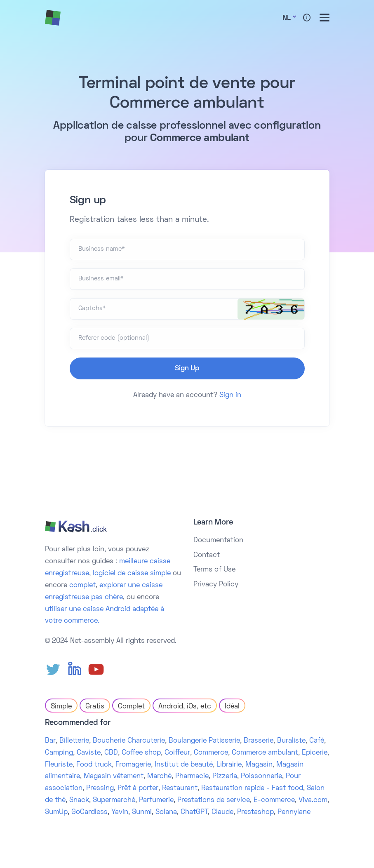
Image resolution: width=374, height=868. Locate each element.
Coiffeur (177, 753)
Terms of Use (214, 570)
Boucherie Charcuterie (129, 741)
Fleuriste (59, 765)
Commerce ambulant (265, 753)
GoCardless (89, 812)
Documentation (218, 541)
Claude (222, 812)
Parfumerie (156, 800)
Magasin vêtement (114, 776)
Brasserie (259, 741)
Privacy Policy (216, 585)
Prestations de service (214, 800)
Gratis (95, 707)
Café (317, 741)
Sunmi (142, 812)
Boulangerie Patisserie (204, 741)
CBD (111, 753)
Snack (79, 800)
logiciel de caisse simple (132, 574)
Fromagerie (133, 765)
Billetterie (74, 741)
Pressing (100, 788)
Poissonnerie (261, 776)
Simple (61, 707)
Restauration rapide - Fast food (252, 788)
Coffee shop (141, 753)
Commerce (211, 753)
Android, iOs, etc (185, 707)
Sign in (230, 395)
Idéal (232, 707)
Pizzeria (225, 776)
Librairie (229, 765)
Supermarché (114, 800)
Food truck (94, 765)
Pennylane (294, 812)
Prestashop (255, 812)
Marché (159, 776)
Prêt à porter (138, 788)
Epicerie (315, 753)
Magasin (259, 765)
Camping (59, 753)
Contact (207, 555)
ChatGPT (194, 812)
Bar (50, 741)
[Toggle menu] (325, 18)
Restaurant (180, 788)
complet (82, 586)
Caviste (89, 753)
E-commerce (274, 800)
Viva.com (313, 800)
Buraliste (291, 741)
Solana (166, 812)
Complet (131, 707)
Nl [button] (287, 18)
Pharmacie (192, 776)
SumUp (56, 812)
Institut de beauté (184, 765)
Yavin (120, 812)
